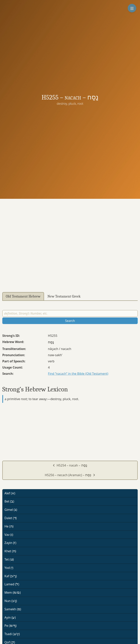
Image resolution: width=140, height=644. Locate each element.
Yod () (9, 568)
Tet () (9, 559)
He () (9, 526)
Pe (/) (10, 626)
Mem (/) (13, 593)
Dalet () (11, 518)
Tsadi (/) (12, 634)
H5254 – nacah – (70, 465)
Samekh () (13, 609)
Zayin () (10, 543)
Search (70, 321)
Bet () (9, 501)
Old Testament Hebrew (23, 296)
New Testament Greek (64, 296)
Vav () (9, 535)
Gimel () (11, 510)
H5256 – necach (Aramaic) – (70, 475)
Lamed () (12, 584)
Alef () (10, 493)
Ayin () (10, 617)
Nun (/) (11, 601)
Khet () (10, 551)
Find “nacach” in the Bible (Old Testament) (78, 374)
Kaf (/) (11, 576)
